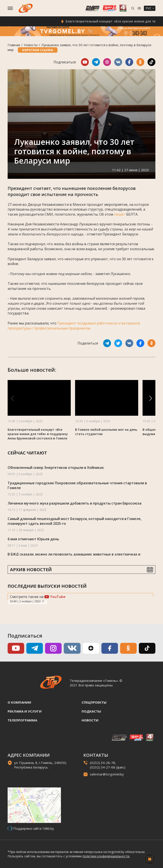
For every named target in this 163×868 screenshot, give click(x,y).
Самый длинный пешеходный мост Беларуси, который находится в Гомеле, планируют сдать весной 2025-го (75, 521)
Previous (40, 601)
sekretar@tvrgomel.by (107, 774)
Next (43, 601)
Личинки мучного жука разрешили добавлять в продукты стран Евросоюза (75, 503)
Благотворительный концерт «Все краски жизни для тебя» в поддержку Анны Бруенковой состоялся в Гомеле (38, 434)
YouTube (55, 597)
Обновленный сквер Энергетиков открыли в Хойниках (56, 468)
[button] (151, 398)
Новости (31, 45)
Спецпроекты (94, 702)
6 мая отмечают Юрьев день (33, 539)
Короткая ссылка (38, 50)
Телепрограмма (22, 720)
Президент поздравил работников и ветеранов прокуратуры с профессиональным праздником (74, 326)
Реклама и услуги (25, 711)
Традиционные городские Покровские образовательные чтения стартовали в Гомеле (77, 486)
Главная (14, 45)
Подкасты (91, 711)
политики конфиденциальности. (106, 856)
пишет (120, 214)
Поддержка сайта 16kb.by (34, 828)
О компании (19, 702)
